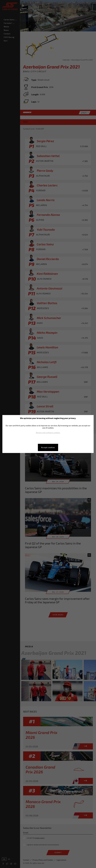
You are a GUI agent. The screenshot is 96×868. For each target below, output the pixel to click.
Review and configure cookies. (48, 433)
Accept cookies (48, 447)
